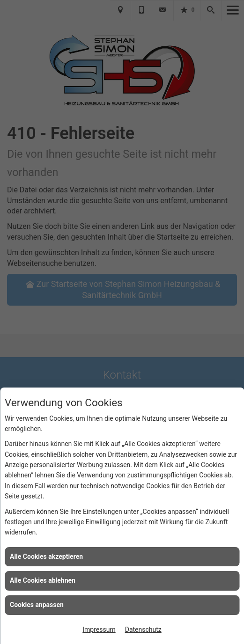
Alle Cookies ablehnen (43, 580)
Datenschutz (143, 629)
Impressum (99, 629)
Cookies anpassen (37, 605)
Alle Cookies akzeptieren (46, 556)
